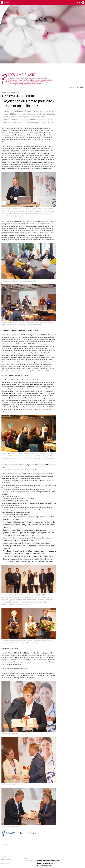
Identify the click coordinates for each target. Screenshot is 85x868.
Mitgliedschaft (6, 864)
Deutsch (72, 87)
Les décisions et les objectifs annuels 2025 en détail (19, 469)
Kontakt (25, 859)
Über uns (4, 857)
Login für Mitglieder (29, 861)
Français (80, 87)
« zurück (5, 845)
